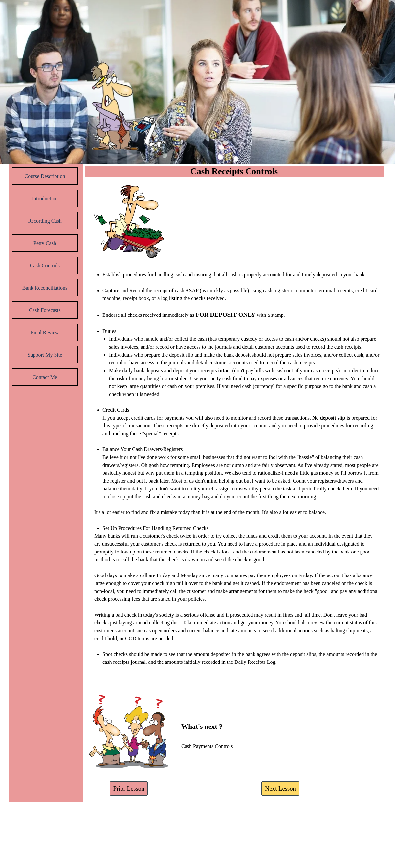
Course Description (45, 176)
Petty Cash (45, 243)
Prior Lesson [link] (129, 788)
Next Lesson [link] (280, 788)
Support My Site (45, 355)
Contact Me (45, 377)
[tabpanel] (234, 476)
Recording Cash (45, 221)
